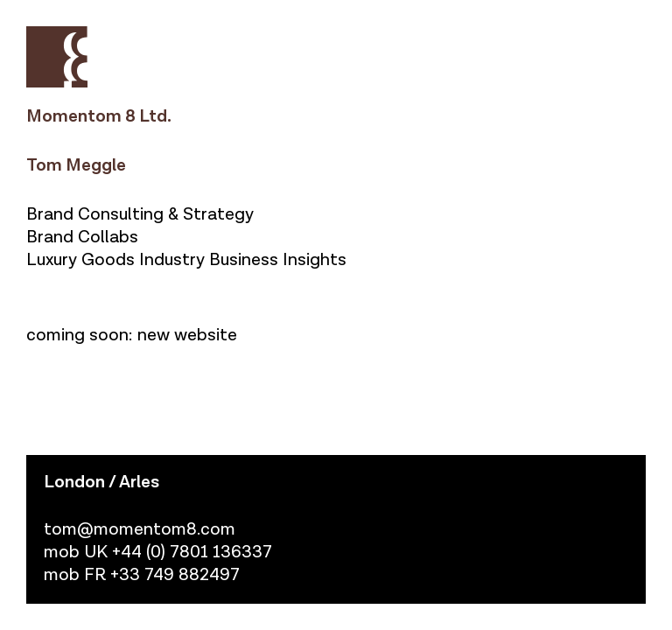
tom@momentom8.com (140, 529)
